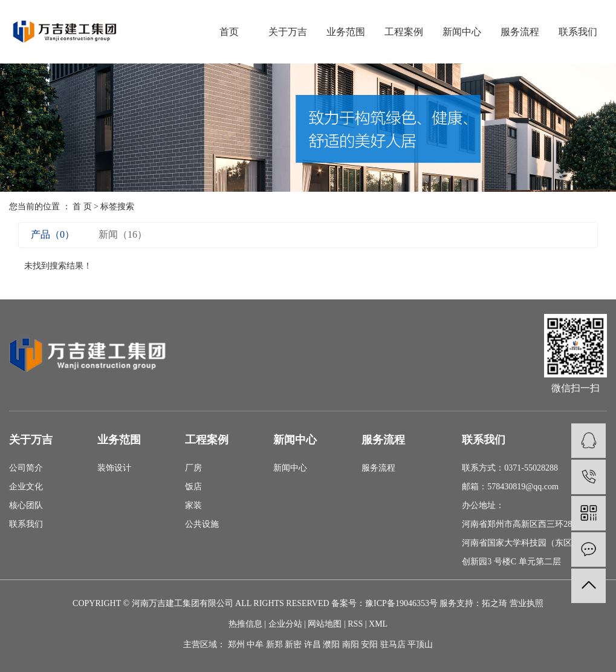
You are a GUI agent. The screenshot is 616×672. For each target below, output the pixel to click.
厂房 (193, 468)
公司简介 (26, 468)
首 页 (82, 207)
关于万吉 (288, 32)
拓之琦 (494, 603)
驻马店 (393, 644)
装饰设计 (114, 468)
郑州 (236, 644)
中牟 (255, 644)
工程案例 (404, 32)
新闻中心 (462, 32)
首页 (229, 32)
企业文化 (26, 487)
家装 (193, 505)
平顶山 (420, 644)
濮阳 (331, 644)
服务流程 (520, 32)
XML (378, 624)
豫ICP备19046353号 (401, 603)
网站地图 (325, 624)
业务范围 (346, 32)
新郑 (274, 644)
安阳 (369, 644)
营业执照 (527, 603)
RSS (355, 624)
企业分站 (285, 624)
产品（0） (53, 234)
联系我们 (578, 32)
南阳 (351, 644)
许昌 (313, 644)
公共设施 (202, 524)
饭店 (193, 487)
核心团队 (26, 505)
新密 (293, 644)
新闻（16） (123, 234)
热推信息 (245, 624)
